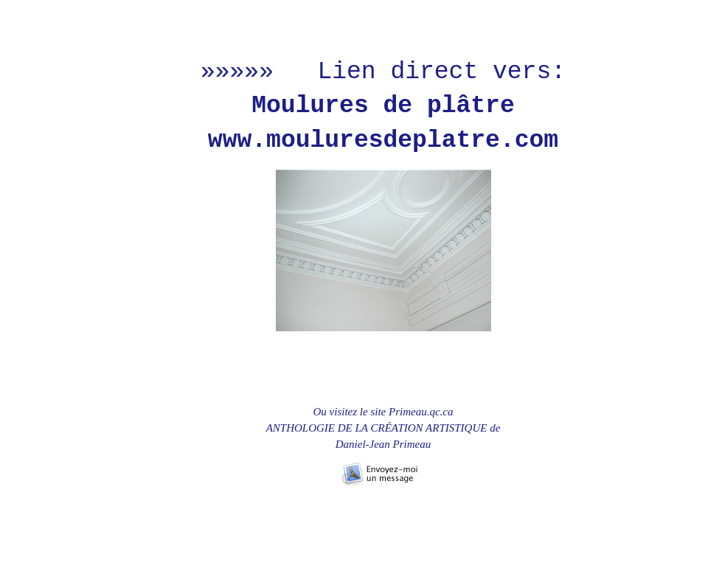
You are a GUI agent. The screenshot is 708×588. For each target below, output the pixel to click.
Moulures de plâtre (383, 106)
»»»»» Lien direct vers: (383, 72)
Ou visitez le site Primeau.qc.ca (383, 412)
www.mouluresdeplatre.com (383, 141)
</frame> (138, 406)
